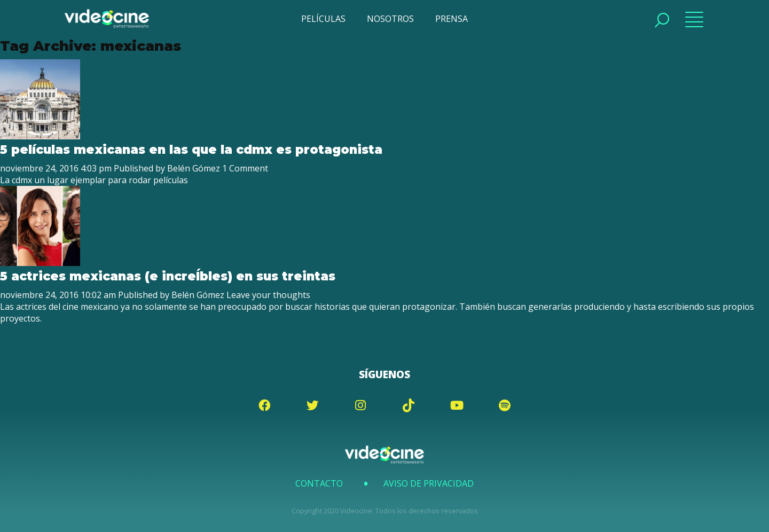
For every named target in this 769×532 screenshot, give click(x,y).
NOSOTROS (390, 19)
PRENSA (452, 19)
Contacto (319, 483)
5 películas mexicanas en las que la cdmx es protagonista (191, 150)
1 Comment (245, 168)
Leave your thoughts (268, 295)
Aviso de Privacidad (429, 483)
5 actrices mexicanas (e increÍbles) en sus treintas (168, 276)
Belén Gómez (194, 168)
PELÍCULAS (323, 19)
